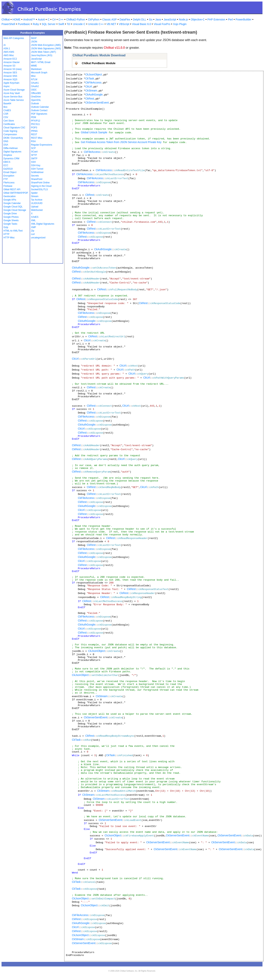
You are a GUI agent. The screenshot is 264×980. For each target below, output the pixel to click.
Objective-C (198, 19)
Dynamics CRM (11, 159)
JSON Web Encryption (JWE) (46, 45)
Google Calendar (12, 203)
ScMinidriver (37, 172)
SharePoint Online (40, 183)
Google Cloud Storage (15, 210)
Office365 (36, 93)
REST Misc (37, 138)
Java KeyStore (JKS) (42, 55)
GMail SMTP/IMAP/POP (16, 193)
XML (33, 220)
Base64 (7, 104)
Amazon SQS (10, 79)
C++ (61, 19)
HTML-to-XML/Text (13, 231)
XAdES (35, 217)
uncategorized (38, 238)
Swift (61, 24)
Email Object (10, 172)
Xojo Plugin (180, 24)
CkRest (90, 99)
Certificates (9, 124)
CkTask (90, 78)
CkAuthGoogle (94, 95)
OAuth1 (35, 83)
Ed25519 (8, 169)
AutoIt (41, 19)
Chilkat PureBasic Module (99, 63)
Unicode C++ (96, 24)
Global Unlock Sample (94, 132)
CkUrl (89, 87)
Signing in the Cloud (41, 186)
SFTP (34, 155)
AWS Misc (9, 55)
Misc (33, 76)
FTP (6, 179)
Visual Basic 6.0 (142, 24)
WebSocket (37, 210)
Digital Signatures (12, 152)
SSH (33, 162)
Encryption (9, 176)
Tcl (69, 24)
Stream (35, 196)
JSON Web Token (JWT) (44, 52)
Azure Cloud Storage (14, 90)
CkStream (91, 91)
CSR (6, 114)
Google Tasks (10, 224)
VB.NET (111, 24)
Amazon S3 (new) (12, 69)
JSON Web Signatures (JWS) (46, 49)
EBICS (7, 162)
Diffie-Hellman (11, 148)
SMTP (34, 159)
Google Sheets (11, 220)
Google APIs (10, 200)
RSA (33, 141)
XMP (34, 227)
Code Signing (10, 131)
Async (7, 86)
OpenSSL (36, 100)
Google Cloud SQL (13, 207)
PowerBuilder (244, 19)
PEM (34, 117)
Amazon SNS (10, 76)
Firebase (8, 186)
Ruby (36, 24)
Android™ (29, 19)
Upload (35, 207)
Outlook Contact (39, 110)
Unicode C (79, 24)
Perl (230, 19)
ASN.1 (7, 49)
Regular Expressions (42, 145)
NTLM (34, 79)
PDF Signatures (39, 114)
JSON (34, 42)
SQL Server (49, 24)
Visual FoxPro (162, 24)
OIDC (34, 90)
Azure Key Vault (12, 93)
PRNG (34, 131)
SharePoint (37, 179)
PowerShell (8, 24)
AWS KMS (9, 52)
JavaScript (170, 19)
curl (33, 234)
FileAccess (9, 183)
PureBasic (24, 24)
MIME (34, 66)
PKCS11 (35, 124)
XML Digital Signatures (43, 224)
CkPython (94, 19)
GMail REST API (12, 189)
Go (151, 19)
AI (4, 45)
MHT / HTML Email (41, 62)
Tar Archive (37, 200)
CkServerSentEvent (97, 103)
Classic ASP (109, 19)
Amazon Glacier (12, 62)
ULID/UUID (37, 203)
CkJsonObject (93, 74)
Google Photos (11, 217)
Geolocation (10, 196)
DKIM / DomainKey (13, 138)
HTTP (6, 234)
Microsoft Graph (39, 73)
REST (34, 134)
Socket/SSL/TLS (39, 189)
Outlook (35, 104)
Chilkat (6, 19)
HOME (16, 19)
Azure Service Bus (13, 97)
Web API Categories (14, 38)
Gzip (6, 227)
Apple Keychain (11, 83)
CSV (6, 117)
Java (158, 19)
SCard (34, 152)
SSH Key (36, 165)
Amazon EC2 (10, 59)
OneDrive (36, 97)
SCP (33, 148)
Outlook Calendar (40, 107)
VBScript (124, 24)
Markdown (36, 69)
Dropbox (8, 155)
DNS (6, 141)
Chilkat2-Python (76, 19)
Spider (34, 193)
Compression (10, 134)
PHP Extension (216, 19)
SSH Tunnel (37, 169)
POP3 (34, 128)
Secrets (35, 176)
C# (54, 19)
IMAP (34, 38)
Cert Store (9, 121)
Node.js (183, 19)
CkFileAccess (93, 83)
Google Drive (10, 214)
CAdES (7, 110)
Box (5, 107)
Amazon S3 (9, 66)
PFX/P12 (36, 121)
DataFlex (125, 19)
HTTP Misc (9, 238)
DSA (6, 145)
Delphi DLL (139, 19)
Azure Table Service (14, 100)
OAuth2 (35, 86)
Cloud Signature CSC (14, 128)
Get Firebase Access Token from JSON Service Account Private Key (121, 142)
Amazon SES (10, 73)
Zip (33, 231)
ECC (6, 165)
